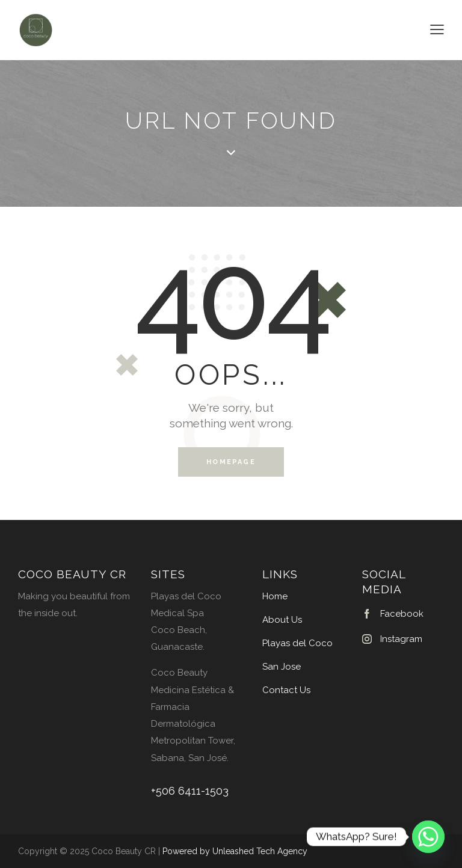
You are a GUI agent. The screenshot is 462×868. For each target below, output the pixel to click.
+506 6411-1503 (190, 791)
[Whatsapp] (428, 837)
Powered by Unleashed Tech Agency (235, 851)
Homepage (231, 462)
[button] (437, 29)
